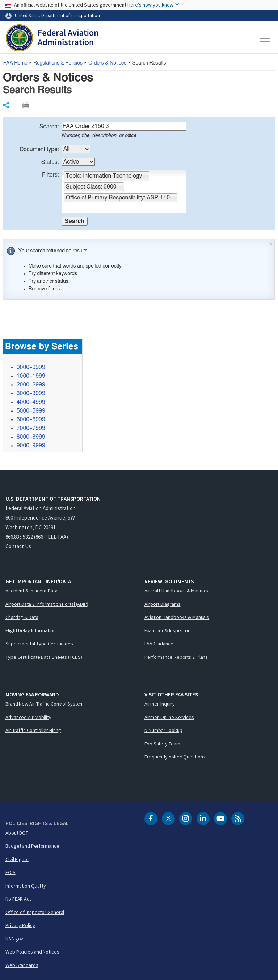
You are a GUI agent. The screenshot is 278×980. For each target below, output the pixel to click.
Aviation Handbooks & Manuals (177, 617)
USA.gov (14, 939)
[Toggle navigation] (265, 39)
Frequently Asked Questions (175, 757)
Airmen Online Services (169, 717)
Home (15, 63)
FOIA (10, 872)
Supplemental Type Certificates (39, 644)
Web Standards (22, 965)
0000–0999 (31, 367)
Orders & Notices (107, 63)
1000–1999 (31, 376)
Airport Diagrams (162, 604)
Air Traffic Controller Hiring (33, 730)
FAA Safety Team (162, 744)
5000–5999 (31, 411)
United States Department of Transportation (57, 15)
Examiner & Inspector (167, 630)
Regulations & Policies (58, 63)
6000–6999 (31, 419)
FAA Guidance (159, 644)
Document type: (39, 149)
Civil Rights (17, 859)
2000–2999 (31, 385)
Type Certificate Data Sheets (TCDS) (44, 657)
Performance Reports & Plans (176, 657)
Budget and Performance (32, 846)
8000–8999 (31, 437)
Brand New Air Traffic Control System (45, 704)
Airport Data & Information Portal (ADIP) (47, 604)
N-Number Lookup (163, 730)
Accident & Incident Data (31, 591)
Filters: (50, 175)
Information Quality (26, 886)
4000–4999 (31, 402)
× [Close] (271, 243)
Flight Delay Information (31, 630)
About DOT (17, 833)
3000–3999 (31, 393)
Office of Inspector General (35, 912)
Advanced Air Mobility (28, 717)
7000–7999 (31, 428)
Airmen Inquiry (160, 704)
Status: (50, 162)
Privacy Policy (20, 925)
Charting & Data (22, 617)
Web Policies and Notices (32, 952)
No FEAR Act (18, 899)
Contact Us (18, 546)
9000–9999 (31, 446)
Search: (49, 127)
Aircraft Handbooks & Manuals (176, 591)
